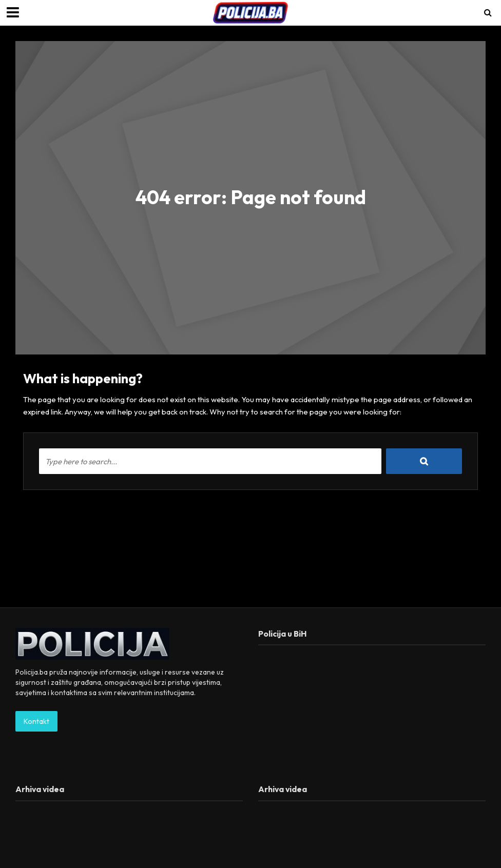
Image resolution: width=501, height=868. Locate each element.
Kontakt (36, 721)
